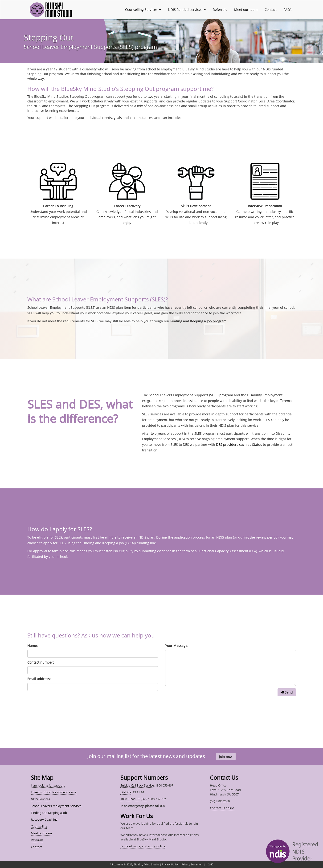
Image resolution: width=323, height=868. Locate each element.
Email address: (39, 679)
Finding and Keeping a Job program (198, 321)
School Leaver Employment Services (56, 806)
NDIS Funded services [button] (187, 10)
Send (287, 692)
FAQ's (288, 10)
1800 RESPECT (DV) (133, 799)
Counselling (39, 826)
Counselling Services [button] (143, 10)
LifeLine (126, 792)
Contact (271, 10)
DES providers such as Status (239, 444)
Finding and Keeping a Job (49, 813)
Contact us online (222, 808)
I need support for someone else (54, 792)
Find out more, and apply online (143, 846)
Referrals (220, 10)
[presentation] (201, 698)
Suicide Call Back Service (137, 785)
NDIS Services (40, 799)
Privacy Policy (170, 864)
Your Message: (177, 646)
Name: (33, 646)
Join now (226, 756)
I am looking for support (48, 785)
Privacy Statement (192, 864)
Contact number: (41, 662)
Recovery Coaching (44, 819)
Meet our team (246, 10)
